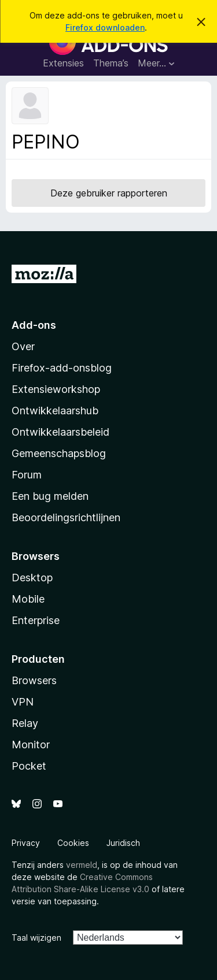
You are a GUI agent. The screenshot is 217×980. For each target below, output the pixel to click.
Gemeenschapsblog (59, 453)
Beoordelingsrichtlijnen (66, 517)
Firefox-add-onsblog (62, 368)
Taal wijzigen (36, 938)
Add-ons (34, 325)
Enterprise (36, 620)
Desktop (32, 578)
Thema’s (111, 63)
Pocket (29, 766)
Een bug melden (50, 496)
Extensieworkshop (56, 389)
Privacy (26, 843)
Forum (27, 475)
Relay (25, 723)
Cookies (73, 843)
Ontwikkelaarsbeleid (60, 432)
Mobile (28, 599)
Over (23, 346)
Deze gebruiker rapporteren (109, 193)
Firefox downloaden (105, 27)
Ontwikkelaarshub (55, 411)
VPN (23, 702)
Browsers (34, 680)
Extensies (63, 63)
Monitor (31, 745)
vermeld (82, 865)
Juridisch (123, 843)
